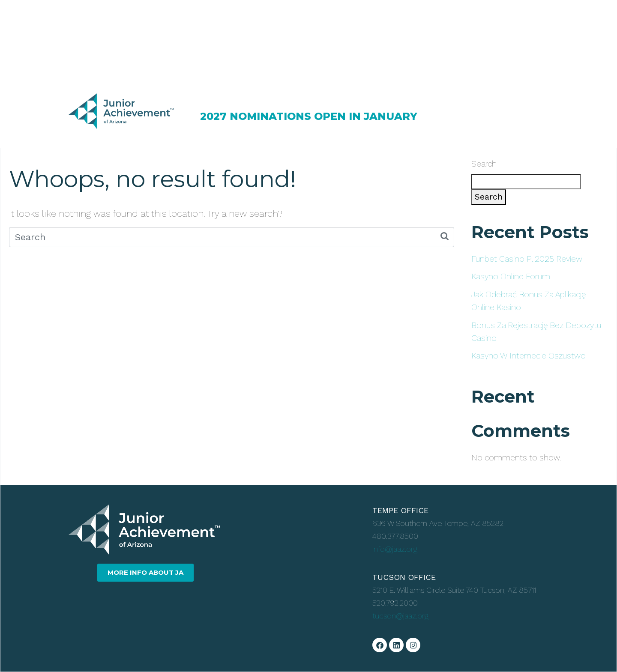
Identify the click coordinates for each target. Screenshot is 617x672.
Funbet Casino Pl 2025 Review (527, 259)
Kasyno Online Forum (511, 276)
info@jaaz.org (395, 549)
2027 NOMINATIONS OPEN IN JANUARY (309, 116)
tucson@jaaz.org (400, 616)
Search (484, 164)
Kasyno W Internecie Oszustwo (529, 356)
